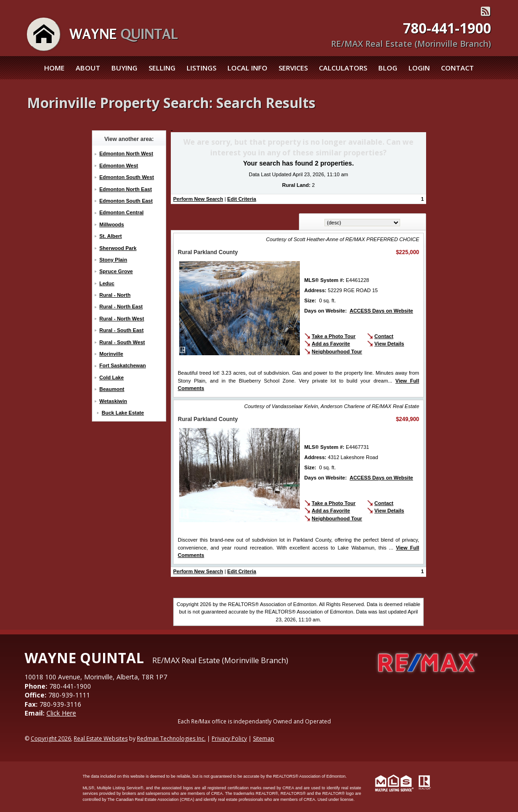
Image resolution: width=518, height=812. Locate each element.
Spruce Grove (116, 271)
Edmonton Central (121, 212)
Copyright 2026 (51, 738)
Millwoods (112, 224)
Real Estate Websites (101, 738)
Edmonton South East (126, 201)
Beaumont (112, 389)
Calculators (343, 68)
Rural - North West (122, 319)
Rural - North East (121, 307)
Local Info (247, 68)
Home (54, 68)
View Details (389, 344)
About (88, 68)
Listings (201, 68)
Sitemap (264, 738)
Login (419, 68)
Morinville (111, 354)
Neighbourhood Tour (337, 352)
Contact (457, 68)
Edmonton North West (126, 153)
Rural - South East (121, 330)
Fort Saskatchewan (123, 365)
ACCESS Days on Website (381, 311)
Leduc (107, 283)
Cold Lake (112, 377)
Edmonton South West (127, 177)
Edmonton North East (126, 189)
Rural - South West (122, 342)
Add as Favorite (331, 344)
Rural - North (115, 295)
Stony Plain (113, 260)
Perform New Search (198, 199)
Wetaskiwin (113, 401)
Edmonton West (119, 166)
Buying (124, 68)
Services (293, 68)
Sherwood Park (118, 248)
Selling (162, 68)
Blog (388, 68)
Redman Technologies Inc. (171, 738)
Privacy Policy (229, 738)
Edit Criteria (242, 199)
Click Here (61, 713)
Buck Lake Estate (123, 413)
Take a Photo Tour (334, 336)
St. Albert (111, 236)
